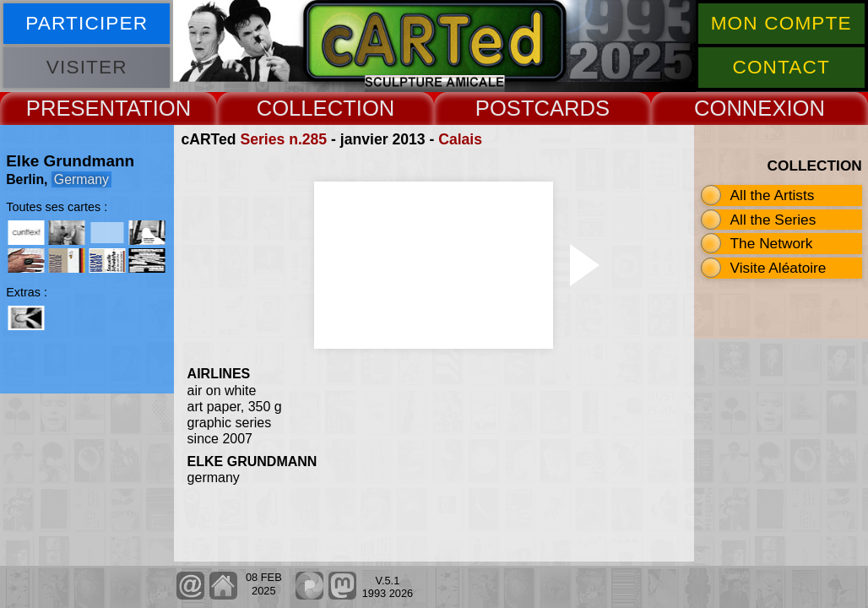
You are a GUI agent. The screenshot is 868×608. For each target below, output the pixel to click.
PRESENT (76, 108)
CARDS (572, 108)
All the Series (773, 220)
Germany (81, 179)
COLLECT (307, 108)
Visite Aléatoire (778, 268)
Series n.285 (283, 139)
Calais (460, 139)
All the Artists (773, 195)
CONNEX (741, 108)
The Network (772, 243)
